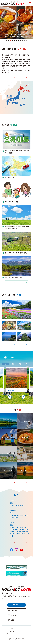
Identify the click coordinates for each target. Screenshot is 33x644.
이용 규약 (10, 629)
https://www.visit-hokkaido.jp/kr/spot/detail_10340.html (8, 334)
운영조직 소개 (11, 631)
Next (31, 41)
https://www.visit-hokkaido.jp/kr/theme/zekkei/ (8, 415)
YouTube (22, 550)
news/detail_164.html (8, 521)
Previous (2, 41)
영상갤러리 (14, 615)
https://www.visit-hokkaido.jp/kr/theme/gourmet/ (25, 431)
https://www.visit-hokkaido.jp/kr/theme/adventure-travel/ (8, 464)
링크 (8, 634)
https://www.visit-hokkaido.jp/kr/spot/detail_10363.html (16, 369)
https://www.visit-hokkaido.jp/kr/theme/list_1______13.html (25, 464)
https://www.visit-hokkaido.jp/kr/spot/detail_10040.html (24, 323)
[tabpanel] (16, 23)
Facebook (11, 550)
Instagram (16, 550)
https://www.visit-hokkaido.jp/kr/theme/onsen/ (25, 415)
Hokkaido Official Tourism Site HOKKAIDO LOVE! (12, 3)
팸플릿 (13, 620)
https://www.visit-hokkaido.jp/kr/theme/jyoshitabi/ (8, 448)
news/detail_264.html (8, 499)
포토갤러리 (14, 610)
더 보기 (16, 77)
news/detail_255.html (8, 509)
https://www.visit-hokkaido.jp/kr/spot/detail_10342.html (24, 334)
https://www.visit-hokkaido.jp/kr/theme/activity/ (8, 431)
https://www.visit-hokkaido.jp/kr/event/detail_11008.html (8, 323)
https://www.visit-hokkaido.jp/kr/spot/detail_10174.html (13, 301)
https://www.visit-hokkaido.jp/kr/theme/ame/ (25, 448)
